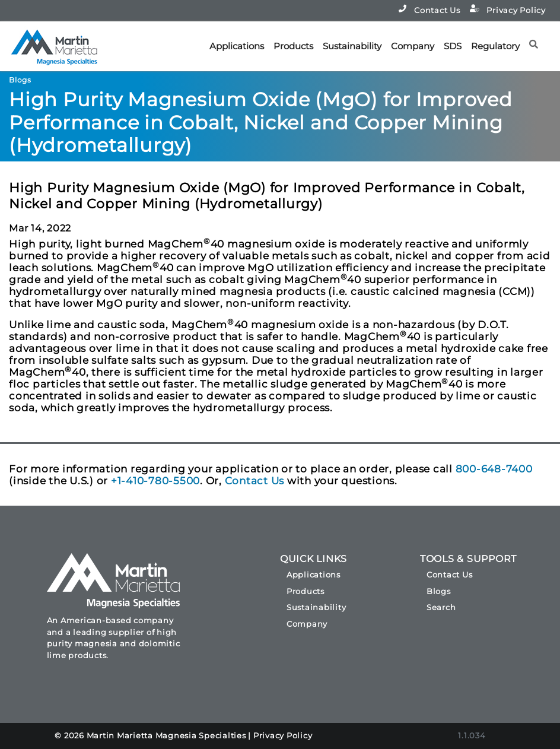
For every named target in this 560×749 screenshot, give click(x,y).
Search (441, 607)
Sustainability (352, 46)
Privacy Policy (508, 10)
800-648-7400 (494, 469)
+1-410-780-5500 (155, 481)
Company (413, 46)
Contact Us (429, 10)
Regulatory (495, 46)
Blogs (439, 591)
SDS (453, 46)
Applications (237, 46)
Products (293, 46)
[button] (537, 40)
